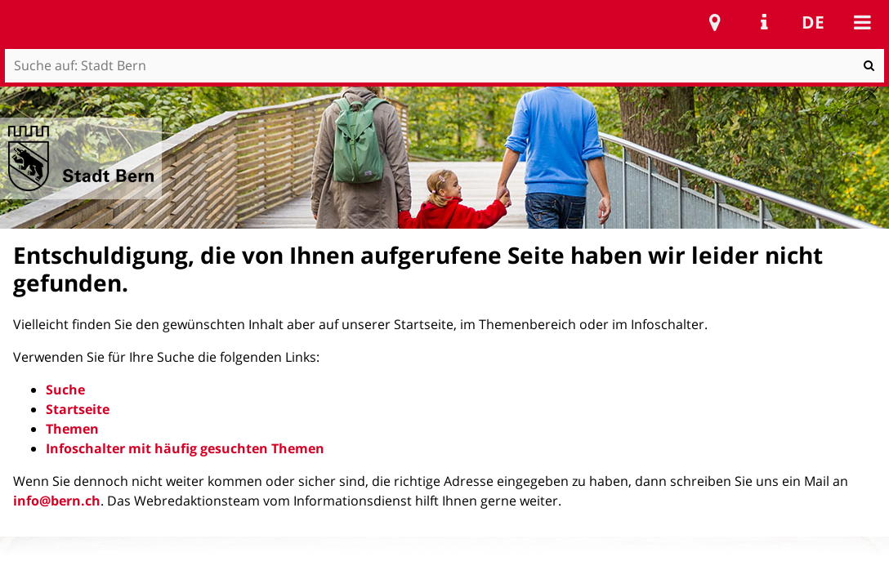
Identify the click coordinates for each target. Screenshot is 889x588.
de (813, 22)
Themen (72, 429)
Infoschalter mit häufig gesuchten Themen (185, 448)
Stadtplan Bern (715, 22)
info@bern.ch (57, 501)
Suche (65, 390)
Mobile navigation (862, 22)
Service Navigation (764, 22)
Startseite (78, 409)
